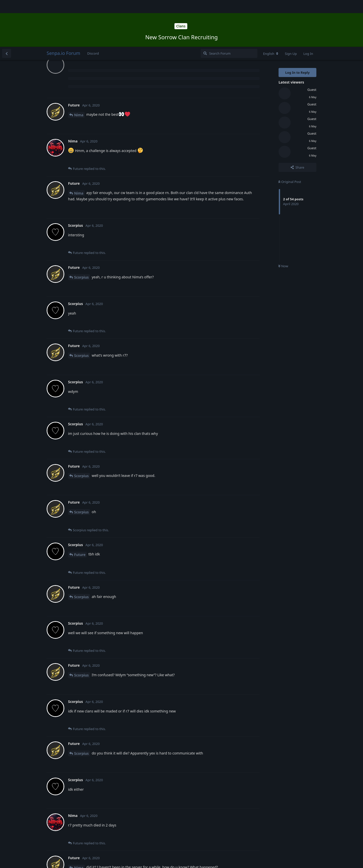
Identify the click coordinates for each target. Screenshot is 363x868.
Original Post (290, 135)
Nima (79, 68)
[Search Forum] (229, 7)
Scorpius (81, 230)
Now (283, 219)
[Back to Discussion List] (7, 7)
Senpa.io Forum (63, 6)
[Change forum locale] (271, 7)
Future (80, 508)
